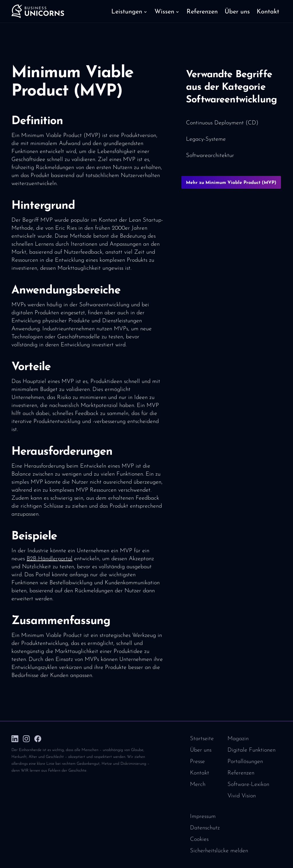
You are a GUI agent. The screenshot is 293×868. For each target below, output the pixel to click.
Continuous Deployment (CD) (222, 123)
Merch (198, 784)
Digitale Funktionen (252, 750)
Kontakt (200, 773)
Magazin (238, 739)
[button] (129, 11)
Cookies (199, 839)
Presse (197, 762)
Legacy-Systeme (206, 139)
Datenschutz (205, 828)
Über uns (201, 750)
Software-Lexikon (248, 784)
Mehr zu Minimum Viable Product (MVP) (231, 183)
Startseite (202, 739)
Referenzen (241, 773)
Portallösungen (245, 762)
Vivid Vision (242, 796)
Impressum (203, 817)
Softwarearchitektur (210, 156)
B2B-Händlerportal (50, 559)
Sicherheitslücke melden (219, 851)
